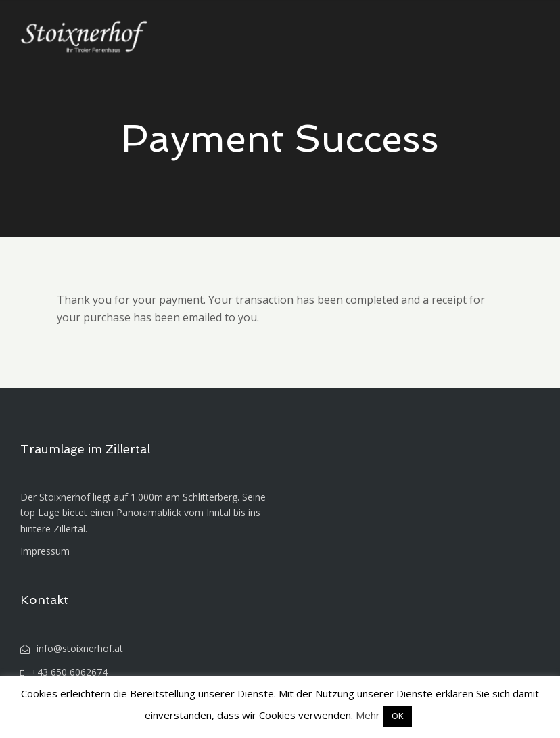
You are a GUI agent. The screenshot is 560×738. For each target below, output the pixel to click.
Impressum (45, 551)
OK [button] (398, 716)
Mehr (368, 715)
